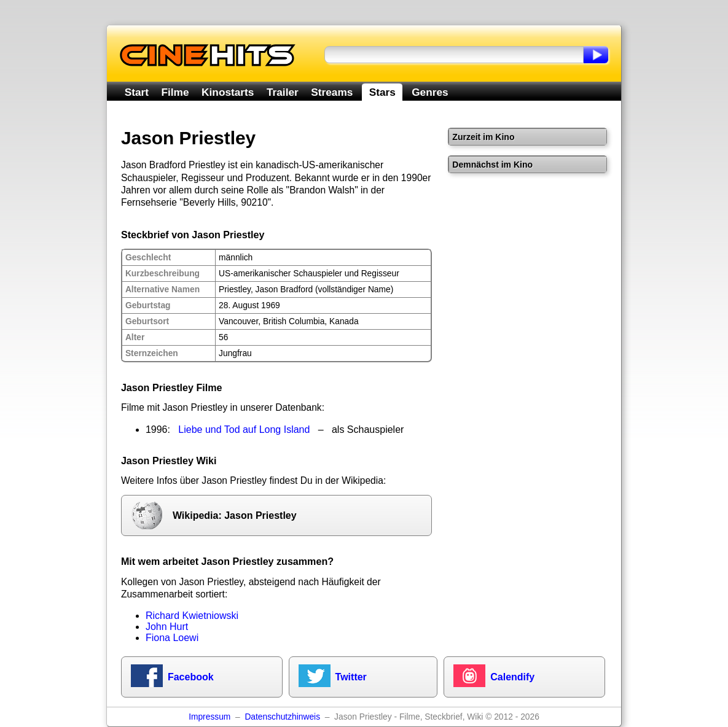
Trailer (283, 92)
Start (137, 92)
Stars (382, 92)
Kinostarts (228, 92)
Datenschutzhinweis (282, 717)
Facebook (191, 677)
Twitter (351, 677)
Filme (175, 92)
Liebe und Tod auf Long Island (244, 430)
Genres (430, 92)
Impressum (209, 717)
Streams (332, 92)
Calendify (512, 677)
